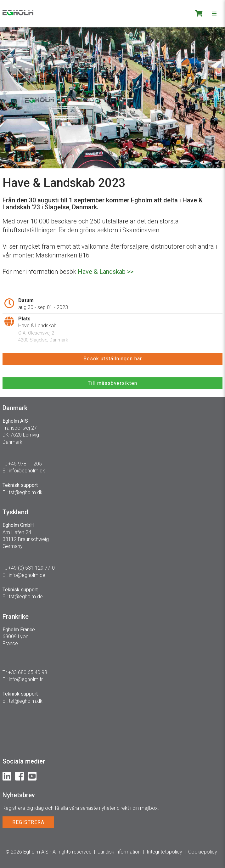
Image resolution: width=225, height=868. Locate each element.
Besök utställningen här (113, 359)
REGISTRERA (28, 822)
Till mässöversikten (112, 383)
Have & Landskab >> (106, 272)
